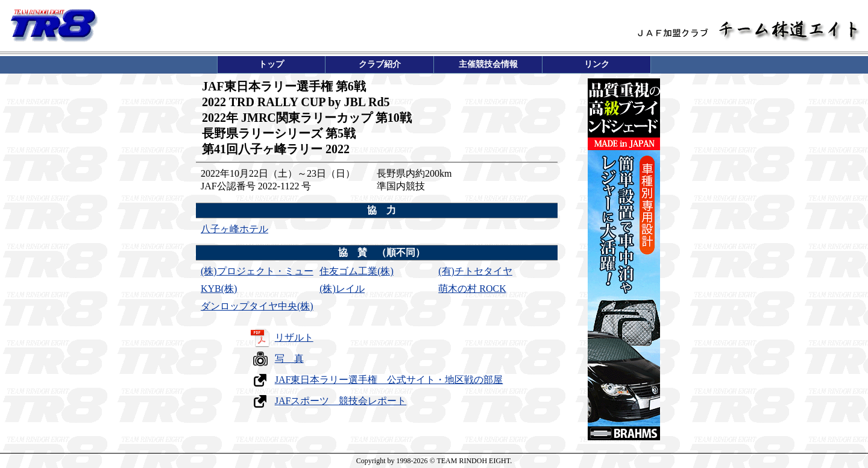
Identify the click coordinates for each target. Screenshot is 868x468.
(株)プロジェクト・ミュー (257, 271)
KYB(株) (219, 289)
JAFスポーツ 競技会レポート (341, 401)
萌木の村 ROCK (472, 289)
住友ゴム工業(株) (357, 271)
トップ (271, 64)
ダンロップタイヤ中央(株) (257, 306)
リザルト (294, 337)
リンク (597, 64)
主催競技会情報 (488, 64)
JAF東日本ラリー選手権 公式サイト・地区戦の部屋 (389, 380)
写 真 (289, 359)
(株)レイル (342, 289)
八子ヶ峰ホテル (234, 229)
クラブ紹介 (380, 64)
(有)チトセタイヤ (475, 271)
